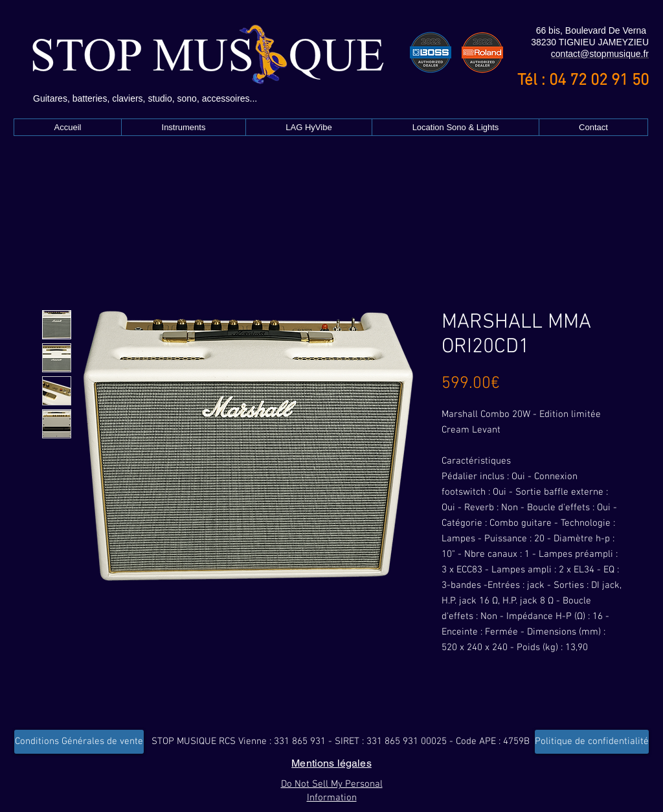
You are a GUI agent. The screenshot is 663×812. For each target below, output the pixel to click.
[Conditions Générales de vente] (79, 742)
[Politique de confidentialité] (592, 742)
